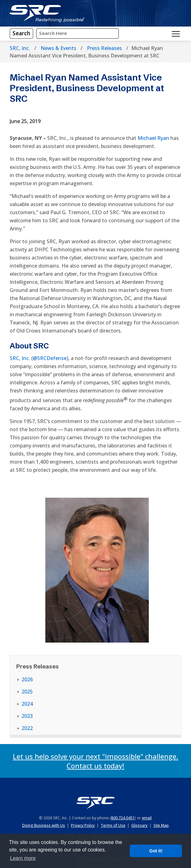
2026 (27, 679)
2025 (27, 692)
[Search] (21, 34)
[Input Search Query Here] (78, 34)
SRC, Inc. (20, 48)
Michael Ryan (153, 138)
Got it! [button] (156, 851)
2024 (27, 704)
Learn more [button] (23, 858)
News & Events (58, 48)
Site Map (161, 825)
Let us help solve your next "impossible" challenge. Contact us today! (95, 761)
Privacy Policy (83, 825)
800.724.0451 (123, 818)
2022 (27, 728)
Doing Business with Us (44, 825)
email (147, 818)
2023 (27, 716)
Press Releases (104, 48)
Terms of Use (113, 825)
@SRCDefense (50, 358)
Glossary (139, 825)
